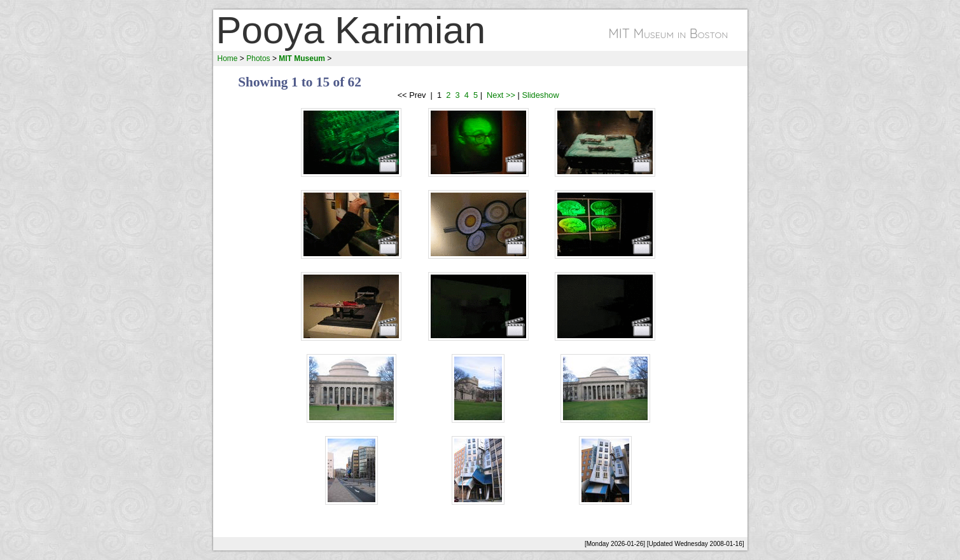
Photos (258, 58)
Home (228, 58)
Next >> (500, 95)
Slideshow (540, 95)
